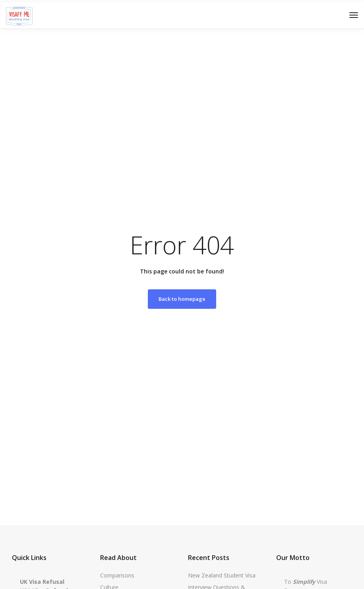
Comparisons (117, 575)
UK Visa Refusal (42, 582)
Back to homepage (182, 299)
